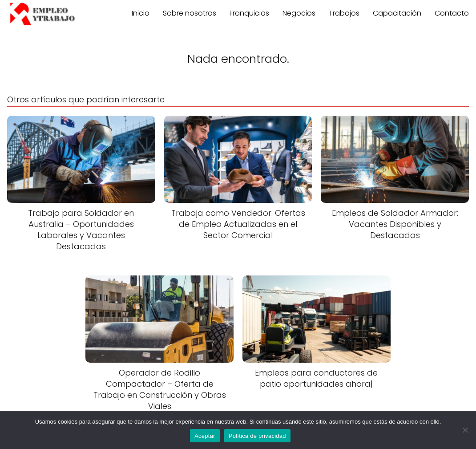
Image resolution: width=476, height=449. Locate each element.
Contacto (452, 13)
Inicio (141, 13)
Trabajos (344, 13)
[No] (465, 430)
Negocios (299, 13)
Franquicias (249, 13)
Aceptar (205, 436)
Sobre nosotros (190, 13)
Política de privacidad (257, 436)
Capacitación (397, 13)
